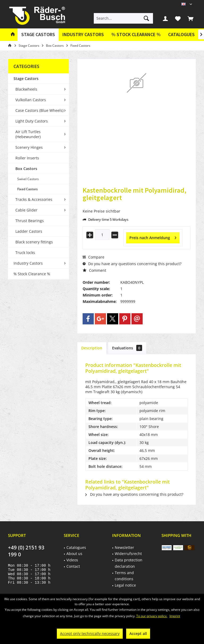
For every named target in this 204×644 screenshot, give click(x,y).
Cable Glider (26, 210)
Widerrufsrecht (128, 554)
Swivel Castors (28, 179)
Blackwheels (26, 89)
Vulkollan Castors (31, 100)
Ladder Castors (29, 231)
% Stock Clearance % (32, 274)
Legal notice (125, 585)
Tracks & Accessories (34, 199)
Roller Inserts (27, 158)
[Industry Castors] (83, 35)
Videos (72, 560)
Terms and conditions (124, 576)
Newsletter (124, 547)
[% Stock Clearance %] (136, 35)
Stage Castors (26, 79)
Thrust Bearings (30, 221)
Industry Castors (28, 263)
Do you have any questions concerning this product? (132, 264)
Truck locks (25, 253)
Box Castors (26, 169)
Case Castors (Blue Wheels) (39, 110)
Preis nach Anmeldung (153, 237)
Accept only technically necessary (90, 634)
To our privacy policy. (152, 616)
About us (74, 554)
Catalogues (181, 34)
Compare (93, 257)
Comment (94, 270)
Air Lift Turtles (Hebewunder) (28, 134)
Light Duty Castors (32, 121)
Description (92, 348)
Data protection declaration (129, 563)
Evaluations (127, 348)
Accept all (138, 634)
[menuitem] (190, 18)
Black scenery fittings (34, 242)
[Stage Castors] (38, 35)
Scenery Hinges (29, 147)
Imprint (175, 616)
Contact (73, 566)
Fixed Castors (27, 189)
